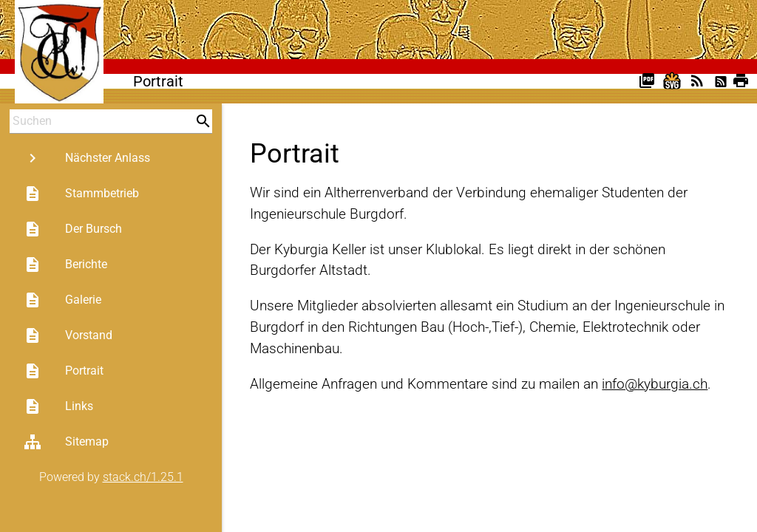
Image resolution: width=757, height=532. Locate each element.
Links (58, 406)
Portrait (64, 371)
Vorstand (68, 335)
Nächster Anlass (87, 158)
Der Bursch (73, 229)
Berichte (65, 265)
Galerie (62, 300)
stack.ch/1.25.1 (143, 477)
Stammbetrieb (81, 194)
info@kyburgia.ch (655, 384)
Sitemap (66, 442)
